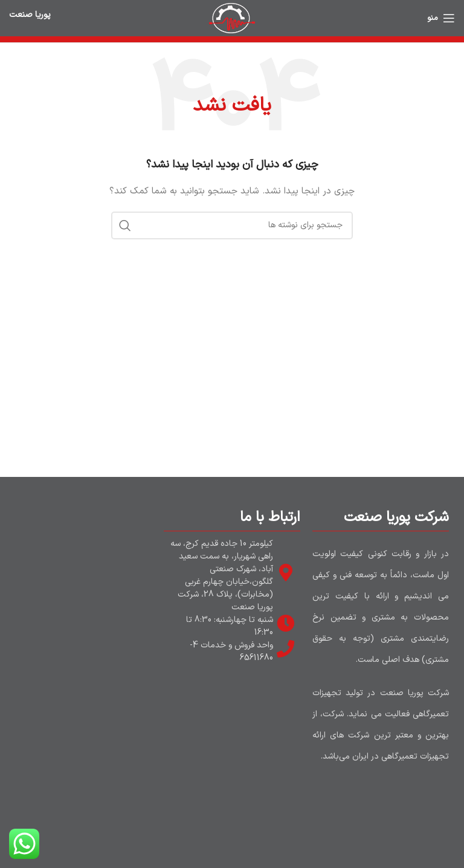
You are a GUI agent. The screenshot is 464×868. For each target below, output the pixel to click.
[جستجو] (232, 225)
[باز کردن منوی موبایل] (441, 18)
